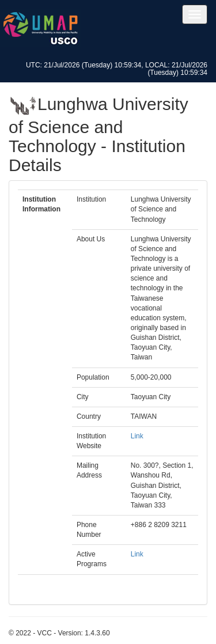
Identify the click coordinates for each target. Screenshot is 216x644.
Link (137, 436)
